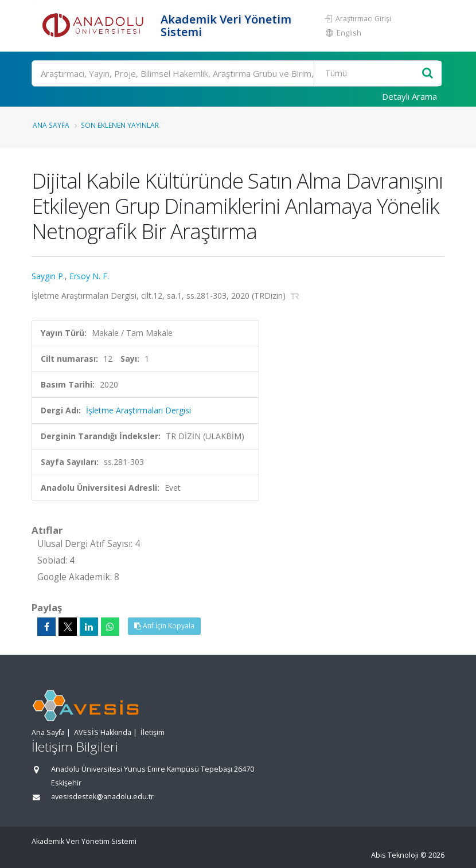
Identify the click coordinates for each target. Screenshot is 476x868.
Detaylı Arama (409, 96)
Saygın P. (48, 276)
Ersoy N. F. (89, 276)
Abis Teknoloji (395, 855)
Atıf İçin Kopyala (164, 626)
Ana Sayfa (51, 125)
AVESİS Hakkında (103, 732)
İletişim (153, 732)
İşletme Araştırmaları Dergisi (138, 410)
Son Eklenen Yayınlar (120, 125)
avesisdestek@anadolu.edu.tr (102, 797)
